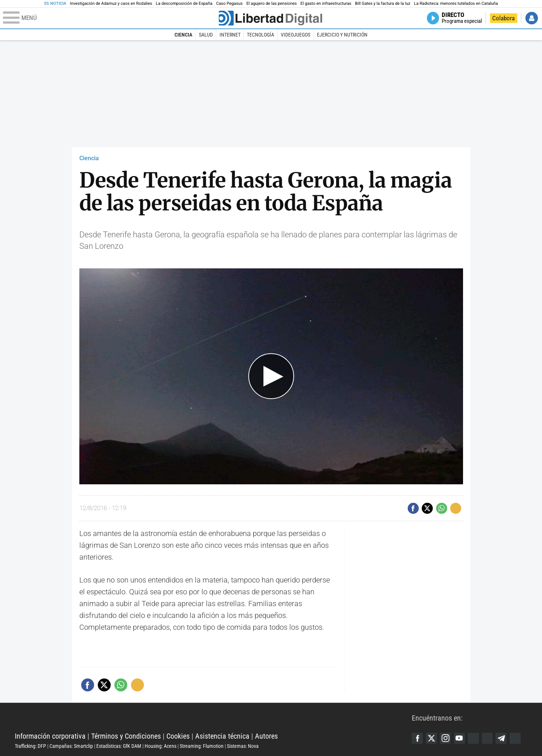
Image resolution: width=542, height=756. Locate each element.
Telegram (501, 738)
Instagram (445, 738)
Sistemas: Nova (243, 746)
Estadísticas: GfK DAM (119, 746)
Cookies (178, 736)
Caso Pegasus (229, 4)
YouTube (459, 738)
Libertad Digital (213, 718)
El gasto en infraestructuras (326, 4)
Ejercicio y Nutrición (342, 35)
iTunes (515, 738)
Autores (266, 736)
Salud (206, 35)
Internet (230, 35)
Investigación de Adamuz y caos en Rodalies (111, 4)
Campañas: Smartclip (71, 746)
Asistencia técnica (222, 736)
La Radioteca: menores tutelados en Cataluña (456, 4)
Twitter (431, 738)
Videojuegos (296, 35)
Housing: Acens (160, 746)
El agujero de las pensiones (272, 4)
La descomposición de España (184, 4)
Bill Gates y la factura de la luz (383, 4)
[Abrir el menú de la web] (110, 18)
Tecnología (260, 35)
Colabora (503, 18)
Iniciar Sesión (532, 18)
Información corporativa (50, 736)
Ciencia (183, 35)
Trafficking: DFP (30, 746)
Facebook (417, 738)
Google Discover (473, 738)
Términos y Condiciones (126, 736)
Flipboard (487, 738)
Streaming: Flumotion (202, 746)
